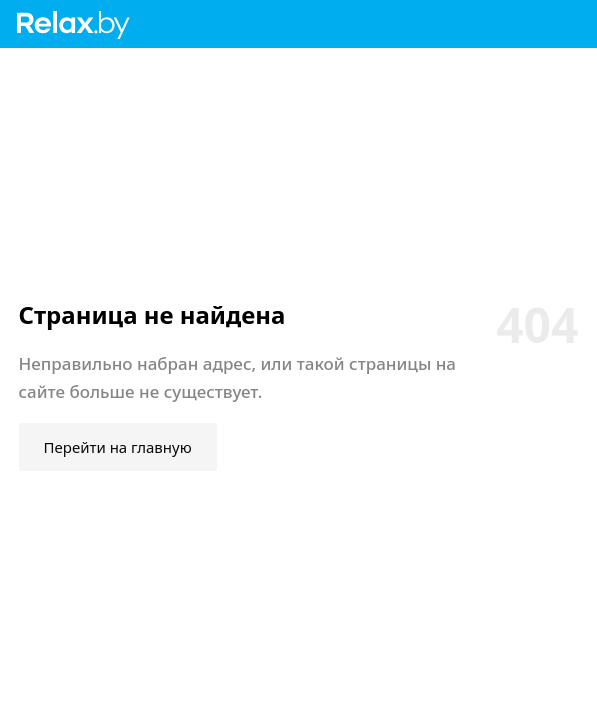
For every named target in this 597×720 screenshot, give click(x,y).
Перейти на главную (118, 447)
